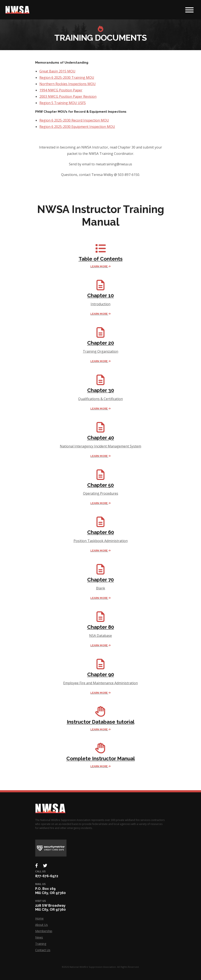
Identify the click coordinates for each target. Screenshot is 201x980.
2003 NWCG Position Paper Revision (68, 96)
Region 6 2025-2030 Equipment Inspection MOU (77, 127)
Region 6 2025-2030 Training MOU (67, 78)
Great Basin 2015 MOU (57, 71)
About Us (42, 925)
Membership (44, 931)
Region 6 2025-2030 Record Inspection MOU (74, 120)
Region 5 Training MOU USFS (63, 103)
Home (39, 918)
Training (41, 944)
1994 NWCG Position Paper (61, 90)
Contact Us (43, 950)
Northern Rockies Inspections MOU (68, 84)
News (39, 937)
